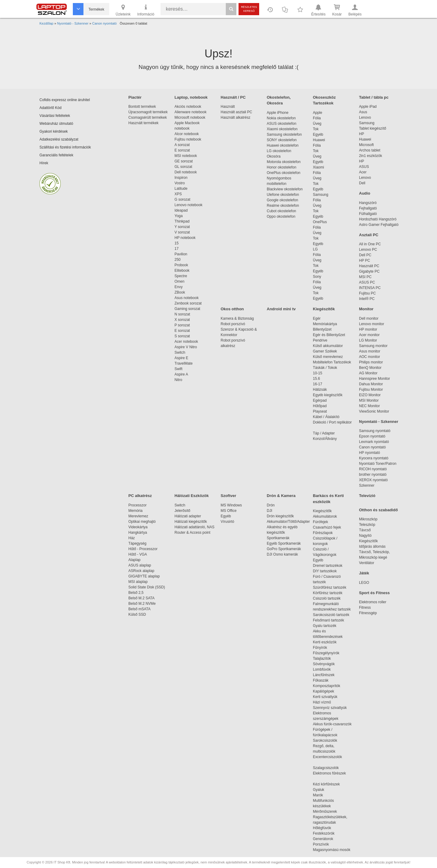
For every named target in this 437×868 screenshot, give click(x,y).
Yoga (179, 216)
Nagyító (365, 536)
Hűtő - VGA (138, 554)
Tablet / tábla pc (374, 97)
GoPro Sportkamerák (284, 549)
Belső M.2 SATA (141, 598)
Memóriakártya (325, 324)
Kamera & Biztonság (237, 318)
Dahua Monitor (371, 384)
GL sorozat (183, 167)
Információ (146, 10)
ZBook (180, 292)
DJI (269, 511)
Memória (136, 511)
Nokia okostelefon (281, 118)
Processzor (137, 505)
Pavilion (181, 254)
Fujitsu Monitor (371, 390)
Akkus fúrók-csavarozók (332, 724)
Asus (363, 112)
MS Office (229, 511)
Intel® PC (367, 299)
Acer (363, 172)
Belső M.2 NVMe (143, 604)
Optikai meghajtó (142, 522)
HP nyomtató (369, 453)
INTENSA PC (370, 288)
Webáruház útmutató (56, 124)
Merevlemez (138, 516)
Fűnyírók (320, 648)
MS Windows (231, 505)
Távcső (365, 530)
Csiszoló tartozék (327, 598)
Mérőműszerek (325, 812)
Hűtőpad (320, 406)
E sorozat (182, 150)
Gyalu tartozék (325, 626)
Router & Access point (192, 533)
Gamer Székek (325, 351)
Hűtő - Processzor (143, 549)
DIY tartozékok (325, 571)
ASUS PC (367, 282)
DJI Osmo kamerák (283, 554)
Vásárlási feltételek (55, 116)
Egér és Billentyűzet (329, 335)
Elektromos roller (373, 602)
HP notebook (185, 238)
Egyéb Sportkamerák (285, 543)
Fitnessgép (368, 613)
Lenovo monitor (372, 324)
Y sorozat (182, 227)
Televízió (367, 496)
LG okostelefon (279, 151)
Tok (316, 129)
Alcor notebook (187, 134)
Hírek (44, 163)
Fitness (365, 608)
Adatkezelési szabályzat (59, 139)
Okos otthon (232, 309)
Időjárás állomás (372, 546)
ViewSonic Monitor (374, 411)
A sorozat (182, 145)
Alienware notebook (190, 112)
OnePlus (320, 222)
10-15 (318, 373)
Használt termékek (143, 123)
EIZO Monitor (370, 395)
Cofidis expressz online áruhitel (65, 100)
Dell (362, 183)
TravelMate (185, 363)
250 (178, 260)
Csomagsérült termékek (148, 117)
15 (176, 243)
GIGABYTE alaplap (145, 576)
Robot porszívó (233, 324)
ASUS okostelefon (281, 124)
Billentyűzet (322, 329)
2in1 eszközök (371, 156)
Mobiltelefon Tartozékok (332, 362)
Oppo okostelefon (281, 216)
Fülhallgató (368, 214)
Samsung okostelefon (284, 134)
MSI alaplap (138, 582)
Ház (132, 538)
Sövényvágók (327, 664)
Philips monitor (371, 362)
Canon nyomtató (372, 447)
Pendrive (320, 340)
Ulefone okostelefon (283, 195)
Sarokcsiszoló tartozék (331, 615)
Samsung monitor (373, 346)
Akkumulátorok (328, 516)
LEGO (364, 583)
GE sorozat (185, 161)
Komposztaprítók (327, 686)
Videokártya (138, 527)
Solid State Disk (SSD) (147, 587)
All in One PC (370, 244)
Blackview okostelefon (285, 189)
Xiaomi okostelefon (282, 129)
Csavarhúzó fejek (330, 527)
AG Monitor (368, 373)
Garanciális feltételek (56, 155)
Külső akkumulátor (328, 346)
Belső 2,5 (136, 593)
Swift (178, 369)
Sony (317, 277)
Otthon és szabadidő (378, 510)
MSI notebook (186, 156)
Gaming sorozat (188, 309)
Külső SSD (137, 614)
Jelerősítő (182, 511)
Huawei (319, 140)
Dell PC (365, 255)
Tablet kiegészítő (373, 128)
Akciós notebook (188, 107)
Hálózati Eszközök (192, 496)
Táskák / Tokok (325, 368)
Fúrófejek (324, 522)
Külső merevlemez (328, 357)
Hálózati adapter (188, 516)
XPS (178, 194)
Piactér (135, 97)
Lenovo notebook (188, 205)
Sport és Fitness (374, 593)
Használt (228, 107)
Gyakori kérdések (54, 131)
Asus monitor (370, 351)
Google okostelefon (282, 200)
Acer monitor (369, 335)
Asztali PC (369, 235)
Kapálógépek (324, 691)
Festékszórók (324, 833)
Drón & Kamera (281, 496)
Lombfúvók (322, 669)
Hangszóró (368, 203)
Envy (179, 287)
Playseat (320, 411)
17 (176, 249)
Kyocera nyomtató (374, 458)
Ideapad (181, 210)
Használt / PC (233, 97)
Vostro (180, 183)
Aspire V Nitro (187, 347)
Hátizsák (320, 390)
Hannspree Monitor (374, 379)
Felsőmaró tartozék (329, 620)
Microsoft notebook (190, 117)
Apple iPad (368, 107)
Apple (318, 113)
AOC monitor (369, 357)
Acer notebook (186, 342)
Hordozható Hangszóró (378, 219)
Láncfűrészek (327, 675)
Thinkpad (182, 221)
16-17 (318, 384)
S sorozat (182, 336)
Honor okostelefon (281, 167)
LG (315, 249)
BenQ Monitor (370, 368)
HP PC (364, 260)
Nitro (178, 380)
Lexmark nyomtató (374, 442)
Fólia (317, 118)
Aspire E (181, 358)
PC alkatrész (140, 496)
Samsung (321, 195)
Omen (180, 281)
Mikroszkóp (368, 519)
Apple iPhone (278, 113)
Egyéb (318, 134)
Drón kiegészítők (280, 516)
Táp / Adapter (324, 433)
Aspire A (181, 374)
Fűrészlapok (326, 533)
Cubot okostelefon (281, 211)
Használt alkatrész (235, 117)
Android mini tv (281, 309)
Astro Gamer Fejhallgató (379, 225)
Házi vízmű (322, 702)
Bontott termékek (142, 107)
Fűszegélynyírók (328, 653)
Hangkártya (138, 533)
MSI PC (365, 277)
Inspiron (181, 178)
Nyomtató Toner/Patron (378, 464)
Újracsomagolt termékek (148, 112)
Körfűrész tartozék (328, 593)
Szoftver (228, 496)
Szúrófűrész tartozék (330, 587)
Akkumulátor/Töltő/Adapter (288, 522)
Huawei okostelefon (283, 145)
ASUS (364, 167)
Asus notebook (186, 298)
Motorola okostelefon (284, 162)
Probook (181, 265)
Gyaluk (326, 790)
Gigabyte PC (369, 271)
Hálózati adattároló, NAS (194, 527)
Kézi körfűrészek (329, 784)
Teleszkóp (367, 525)
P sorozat (182, 325)
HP (362, 134)
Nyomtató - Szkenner (379, 422)
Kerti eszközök (325, 642)
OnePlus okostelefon (284, 173)
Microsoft (366, 145)
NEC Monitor (369, 406)
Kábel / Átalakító (327, 417)
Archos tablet (370, 150)
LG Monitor (368, 340)
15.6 (316, 379)
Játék (364, 573)
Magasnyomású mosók (332, 850)
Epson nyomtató (372, 436)
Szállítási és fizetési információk (65, 147)
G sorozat (182, 199)
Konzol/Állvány (325, 439)
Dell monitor (369, 318)
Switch (180, 352)
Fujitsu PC (367, 293)
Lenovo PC (368, 250)
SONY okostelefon (282, 140)
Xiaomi (318, 167)
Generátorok (323, 839)
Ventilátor (367, 563)
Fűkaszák (321, 680)
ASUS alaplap (141, 565)
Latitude (181, 189)
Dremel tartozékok (331, 566)
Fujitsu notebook (188, 139)
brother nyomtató (373, 475)
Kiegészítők (324, 309)
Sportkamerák (278, 538)
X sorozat (182, 320)
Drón (271, 505)
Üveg (317, 124)
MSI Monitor (369, 400)
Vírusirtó (227, 522)
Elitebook (182, 271)
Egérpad (320, 400)
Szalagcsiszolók (326, 768)
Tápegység (137, 543)
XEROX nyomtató (373, 480)
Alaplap (134, 560)
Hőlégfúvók (322, 828)
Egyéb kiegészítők (328, 395)
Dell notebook (186, 172)
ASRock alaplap (142, 571)
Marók (322, 795)
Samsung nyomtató (375, 431)
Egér (317, 318)
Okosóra (274, 156)
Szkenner (367, 485)
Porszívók (321, 844)
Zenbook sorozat (188, 303)
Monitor (366, 309)
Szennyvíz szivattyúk (330, 708)
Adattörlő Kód (51, 108)
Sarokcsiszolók (327, 740)
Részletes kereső (249, 9)
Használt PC (369, 266)
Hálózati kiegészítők (191, 522)
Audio (365, 193)
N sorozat (182, 314)
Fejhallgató (368, 208)
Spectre (181, 276)
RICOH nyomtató (373, 469)
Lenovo (365, 117)
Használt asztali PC (236, 112)
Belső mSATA (140, 609)
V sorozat (182, 232)
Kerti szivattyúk (325, 697)
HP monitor (368, 329)
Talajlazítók (322, 659)
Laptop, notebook (191, 97)
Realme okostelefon (283, 206)
